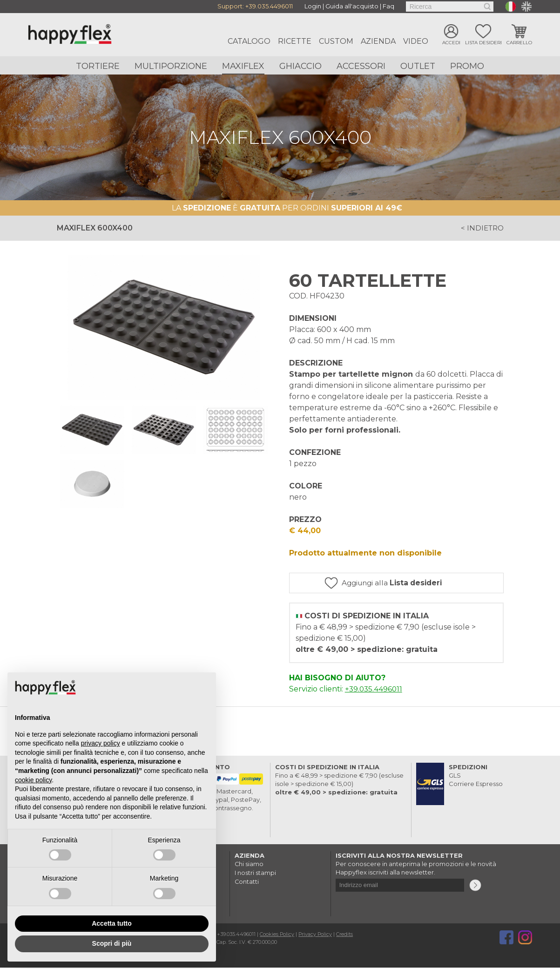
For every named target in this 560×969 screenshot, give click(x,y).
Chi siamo (249, 865)
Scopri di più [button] (112, 943)
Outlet (418, 66)
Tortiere (98, 66)
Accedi (451, 43)
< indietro (481, 228)
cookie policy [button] (33, 780)
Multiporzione (171, 66)
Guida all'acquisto (352, 7)
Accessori (361, 66)
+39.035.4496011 (269, 7)
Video (416, 41)
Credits (346, 935)
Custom (336, 41)
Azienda (378, 41)
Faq (388, 7)
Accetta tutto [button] (112, 923)
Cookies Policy (277, 935)
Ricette (295, 41)
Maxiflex (243, 66)
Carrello (519, 43)
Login (313, 7)
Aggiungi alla (403, 584)
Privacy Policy (316, 935)
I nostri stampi (255, 874)
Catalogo (249, 41)
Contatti (247, 882)
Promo (467, 66)
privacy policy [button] (101, 743)
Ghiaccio (300, 66)
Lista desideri (483, 43)
